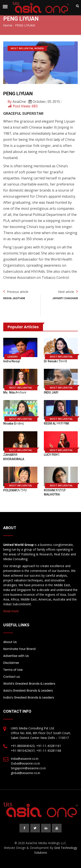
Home (8, 25)
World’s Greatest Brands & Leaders (29, 684)
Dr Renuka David (55, 361)
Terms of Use (13, 670)
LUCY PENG (52, 455)
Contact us (12, 677)
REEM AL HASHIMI (56, 423)
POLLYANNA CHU (15, 490)
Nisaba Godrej (13, 423)
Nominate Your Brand (19, 649)
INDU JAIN (51, 392)
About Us (10, 642)
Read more (11, 611)
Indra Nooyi (12, 361)
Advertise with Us (16, 656)
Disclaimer (11, 663)
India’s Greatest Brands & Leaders (29, 697)
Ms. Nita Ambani (15, 392)
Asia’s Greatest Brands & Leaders (28, 691)
